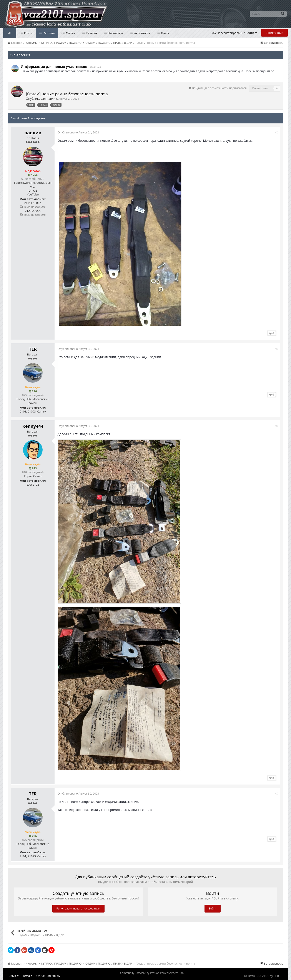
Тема (27, 976)
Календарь (115, 33)
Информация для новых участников (54, 67)
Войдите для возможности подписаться (219, 88)
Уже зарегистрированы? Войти (234, 33)
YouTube (33, 194)
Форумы (49, 33)
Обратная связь (48, 976)
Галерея (92, 33)
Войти (213, 908)
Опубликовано (79, 132)
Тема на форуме (33, 207)
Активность (142, 33)
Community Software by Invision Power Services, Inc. (152, 973)
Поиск (165, 33)
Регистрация (274, 33)
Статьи (70, 33)
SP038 (278, 976)
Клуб (28, 33)
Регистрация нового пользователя (79, 908)
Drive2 (33, 190)
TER (33, 349)
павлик (52, 99)
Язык (14, 976)
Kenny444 (33, 426)
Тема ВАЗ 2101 (258, 976)
